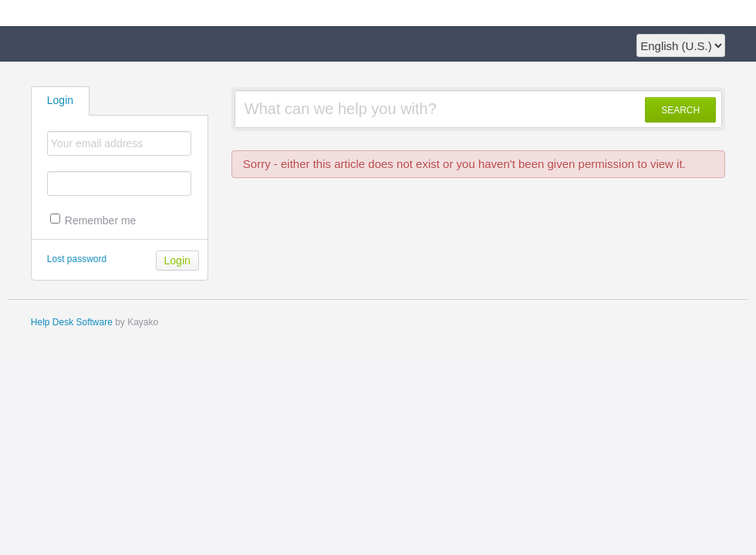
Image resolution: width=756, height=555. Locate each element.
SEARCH (680, 110)
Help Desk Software (72, 322)
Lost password (77, 259)
